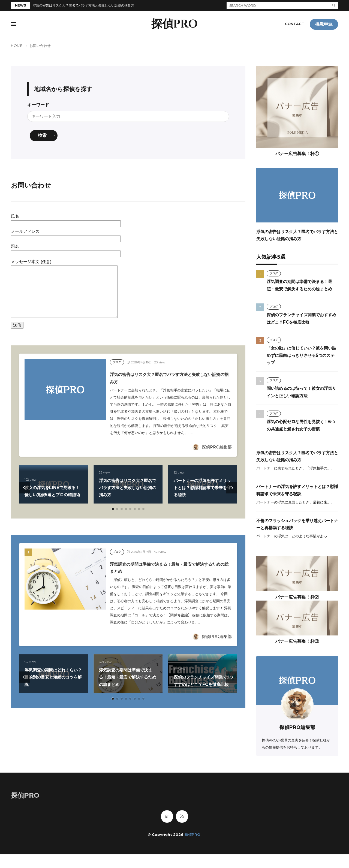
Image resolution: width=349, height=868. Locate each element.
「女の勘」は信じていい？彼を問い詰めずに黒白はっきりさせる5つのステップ (301, 362)
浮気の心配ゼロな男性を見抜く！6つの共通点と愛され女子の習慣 (300, 435)
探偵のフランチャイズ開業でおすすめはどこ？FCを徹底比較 (201, 677)
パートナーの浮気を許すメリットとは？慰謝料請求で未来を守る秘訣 (201, 488)
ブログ (117, 363)
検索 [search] (43, 136)
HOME (17, 46)
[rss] (182, 830)
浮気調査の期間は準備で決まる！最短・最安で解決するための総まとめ (126, 677)
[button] (25, 488)
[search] (334, 6)
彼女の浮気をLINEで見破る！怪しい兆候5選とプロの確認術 (53, 488)
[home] (167, 830)
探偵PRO (174, 24)
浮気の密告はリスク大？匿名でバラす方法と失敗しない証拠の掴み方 (83, 5)
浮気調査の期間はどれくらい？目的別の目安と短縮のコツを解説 (52, 677)
